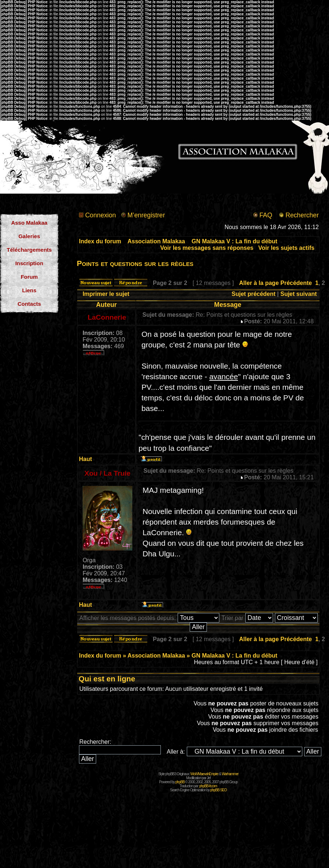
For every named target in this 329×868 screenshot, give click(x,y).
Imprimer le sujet (106, 294)
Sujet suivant (299, 294)
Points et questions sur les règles (135, 263)
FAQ (266, 215)
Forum (29, 277)
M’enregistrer (146, 215)
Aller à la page (259, 283)
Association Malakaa (156, 241)
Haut (86, 459)
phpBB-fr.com (208, 786)
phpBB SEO (218, 790)
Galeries (29, 236)
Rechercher (302, 215)
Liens (29, 290)
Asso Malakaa (29, 223)
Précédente (296, 283)
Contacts (29, 304)
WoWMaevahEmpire (205, 774)
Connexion (101, 215)
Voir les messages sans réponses (207, 248)
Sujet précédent (254, 294)
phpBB (180, 782)
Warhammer (230, 774)
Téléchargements (29, 250)
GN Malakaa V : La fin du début (235, 241)
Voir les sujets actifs (287, 248)
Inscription (29, 263)
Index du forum (100, 241)
